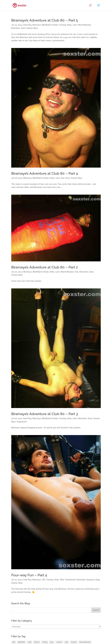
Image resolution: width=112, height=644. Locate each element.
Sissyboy (90, 580)
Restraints (16, 28)
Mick (62, 580)
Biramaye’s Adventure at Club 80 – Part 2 (45, 267)
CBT (44, 580)
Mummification (84, 25)
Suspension (22, 422)
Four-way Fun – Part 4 (29, 575)
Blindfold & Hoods (50, 25)
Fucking (63, 25)
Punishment (70, 580)
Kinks (69, 25)
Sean (23, 28)
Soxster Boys (32, 28)
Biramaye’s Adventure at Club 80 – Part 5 (45, 20)
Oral (63, 178)
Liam (75, 25)
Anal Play (27, 25)
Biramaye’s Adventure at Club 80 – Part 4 (45, 173)
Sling (97, 580)
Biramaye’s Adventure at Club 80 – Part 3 (45, 414)
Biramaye (37, 25)
